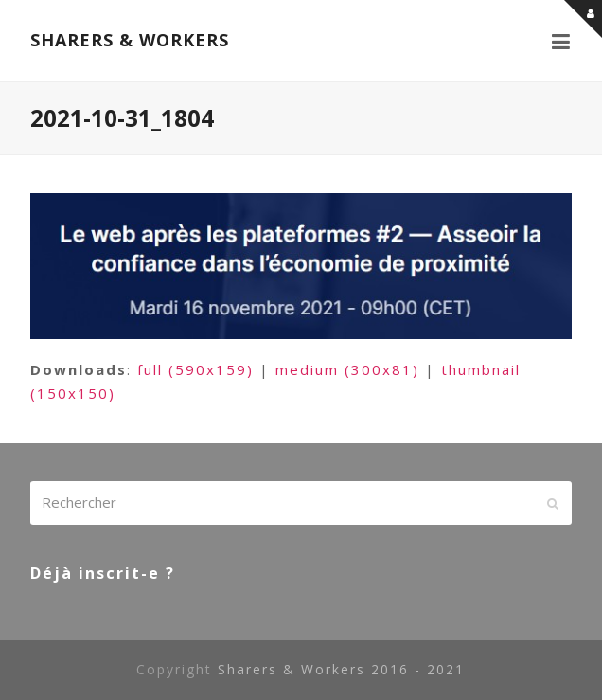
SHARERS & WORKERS (130, 40)
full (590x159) (195, 369)
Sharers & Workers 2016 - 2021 (341, 669)
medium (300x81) (347, 369)
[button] (562, 41)
